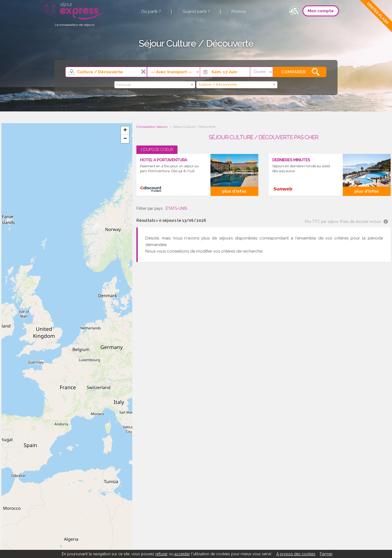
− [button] (125, 139)
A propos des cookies (296, 554)
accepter (182, 554)
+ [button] (125, 131)
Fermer (326, 554)
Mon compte (321, 11)
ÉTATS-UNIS (176, 208)
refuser (162, 554)
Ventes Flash (378, 13)
